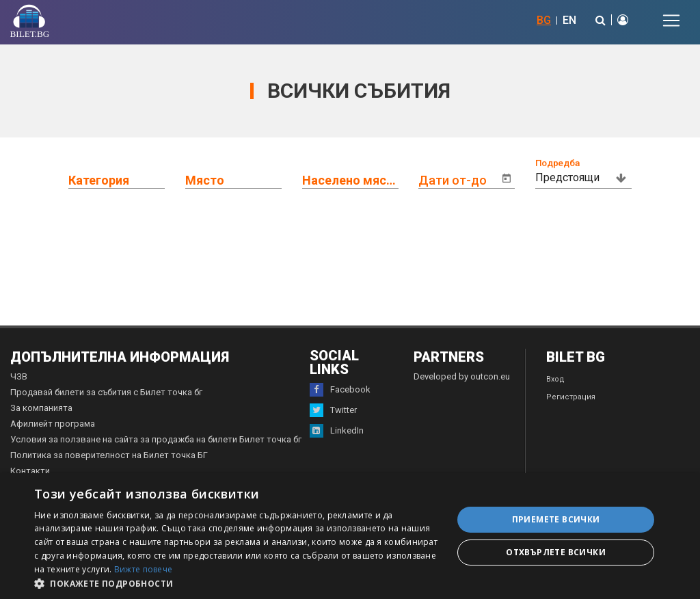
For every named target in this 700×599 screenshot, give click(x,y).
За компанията (41, 408)
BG (544, 20)
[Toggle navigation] (671, 21)
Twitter (333, 410)
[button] (237, 583)
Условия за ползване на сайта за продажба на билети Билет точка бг (156, 439)
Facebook (340, 390)
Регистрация (571, 397)
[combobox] (127, 178)
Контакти (30, 471)
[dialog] (350, 536)
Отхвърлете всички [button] (556, 552)
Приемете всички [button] (556, 519)
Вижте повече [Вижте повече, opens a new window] (144, 569)
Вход (555, 379)
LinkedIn (337, 431)
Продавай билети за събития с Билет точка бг (106, 392)
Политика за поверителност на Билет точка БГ (109, 455)
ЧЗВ (19, 376)
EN (569, 20)
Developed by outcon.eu (462, 376)
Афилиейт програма (53, 424)
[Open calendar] (507, 178)
